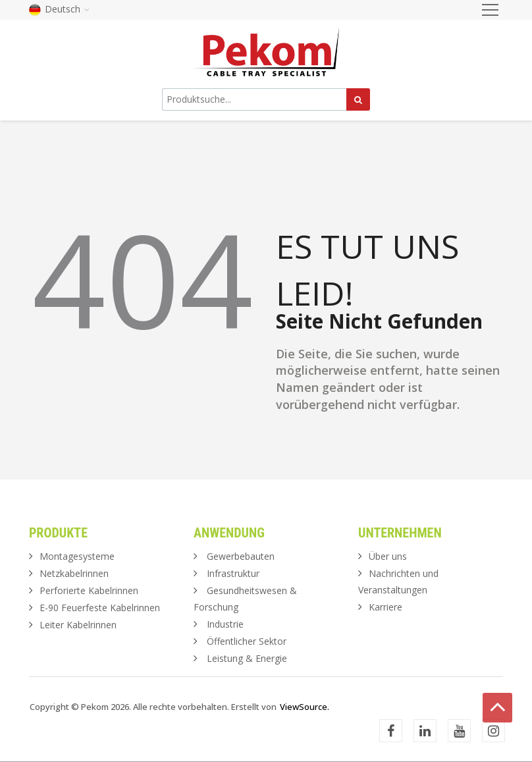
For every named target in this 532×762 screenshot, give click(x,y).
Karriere (386, 607)
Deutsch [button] (59, 9)
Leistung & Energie (247, 658)
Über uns (388, 556)
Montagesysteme (77, 556)
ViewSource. (305, 707)
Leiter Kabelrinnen (78, 625)
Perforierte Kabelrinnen (89, 590)
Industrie (225, 624)
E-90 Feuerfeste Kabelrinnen (100, 608)
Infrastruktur (233, 573)
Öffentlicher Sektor (247, 641)
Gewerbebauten (241, 556)
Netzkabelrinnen (74, 573)
